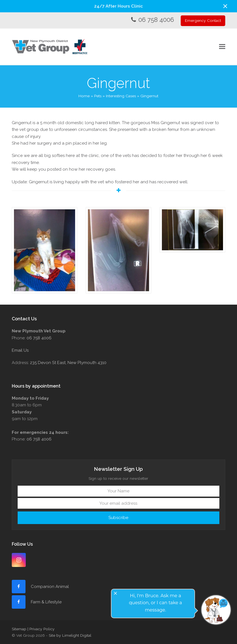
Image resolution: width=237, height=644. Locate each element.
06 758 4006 (156, 20)
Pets (98, 96)
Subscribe (118, 518)
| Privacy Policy (41, 629)
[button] (225, 6)
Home (84, 96)
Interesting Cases (121, 96)
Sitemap (19, 629)
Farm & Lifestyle (46, 602)
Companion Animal (50, 587)
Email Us (20, 350)
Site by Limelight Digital (70, 635)
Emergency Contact (203, 20)
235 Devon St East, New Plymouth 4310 (68, 363)
